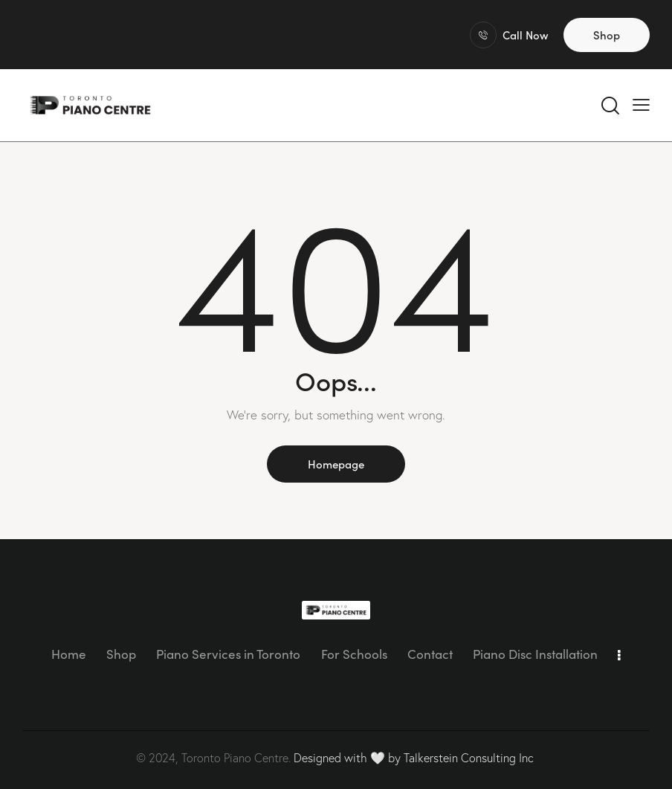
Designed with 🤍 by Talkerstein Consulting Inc (414, 758)
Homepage (336, 464)
